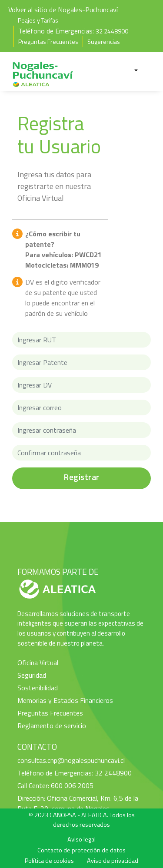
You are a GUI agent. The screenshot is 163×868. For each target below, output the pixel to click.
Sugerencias (104, 42)
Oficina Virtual (38, 663)
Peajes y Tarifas (38, 20)
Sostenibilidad (38, 688)
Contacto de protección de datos (81, 850)
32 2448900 (112, 31)
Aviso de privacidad (113, 861)
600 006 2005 (72, 785)
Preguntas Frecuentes (48, 42)
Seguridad (32, 675)
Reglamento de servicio (52, 726)
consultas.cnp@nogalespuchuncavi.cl (71, 760)
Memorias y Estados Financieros (65, 700)
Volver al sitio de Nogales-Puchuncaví (63, 10)
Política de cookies (49, 861)
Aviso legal (81, 839)
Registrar (81, 477)
